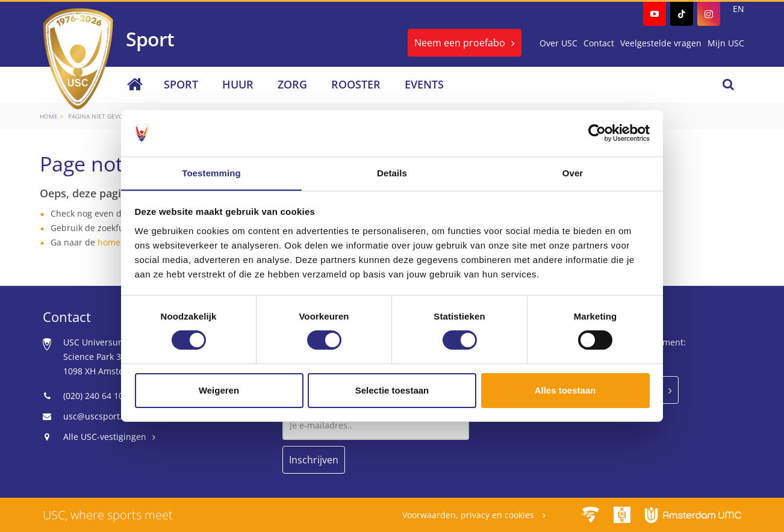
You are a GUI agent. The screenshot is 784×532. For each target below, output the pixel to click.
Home (49, 116)
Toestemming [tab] (211, 172)
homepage (119, 242)
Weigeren (219, 390)
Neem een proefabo (460, 43)
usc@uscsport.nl (97, 416)
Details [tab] (392, 172)
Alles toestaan (565, 390)
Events (424, 84)
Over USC (558, 43)
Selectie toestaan (392, 390)
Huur (238, 84)
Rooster (356, 84)
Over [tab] (573, 172)
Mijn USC (726, 43)
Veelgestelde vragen (661, 43)
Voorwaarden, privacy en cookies (469, 515)
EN (739, 9)
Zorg (292, 84)
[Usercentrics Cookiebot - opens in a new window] (597, 133)
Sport (181, 84)
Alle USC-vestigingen (105, 437)
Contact (599, 43)
